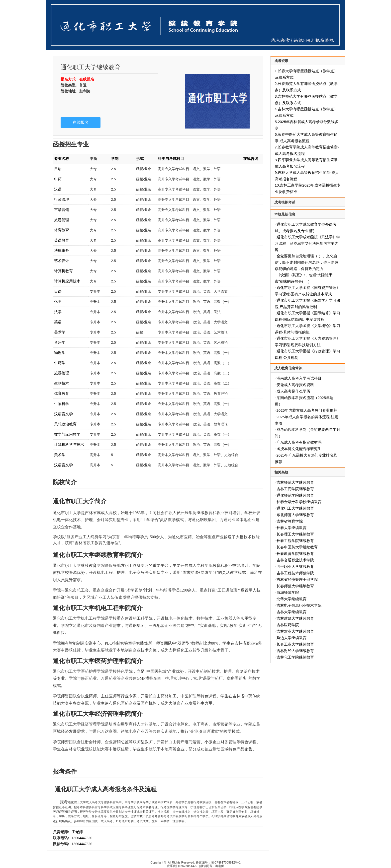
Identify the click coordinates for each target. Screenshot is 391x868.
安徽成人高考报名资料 (295, 385)
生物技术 (62, 383)
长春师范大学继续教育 (295, 586)
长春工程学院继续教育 (295, 541)
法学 (58, 312)
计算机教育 (63, 271)
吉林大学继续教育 (292, 612)
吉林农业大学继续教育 (295, 631)
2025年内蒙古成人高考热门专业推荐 (307, 410)
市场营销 (62, 210)
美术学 (60, 332)
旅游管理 (62, 220)
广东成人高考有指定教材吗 (299, 442)
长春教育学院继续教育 (295, 554)
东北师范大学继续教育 (295, 515)
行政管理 (62, 199)
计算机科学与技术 (69, 444)
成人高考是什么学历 (293, 391)
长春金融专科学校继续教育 (299, 502)
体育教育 (62, 230)
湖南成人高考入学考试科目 (299, 378)
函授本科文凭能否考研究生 (299, 449)
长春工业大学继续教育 (295, 644)
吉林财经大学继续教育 (295, 651)
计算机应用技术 (67, 281)
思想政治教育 (65, 424)
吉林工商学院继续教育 (295, 489)
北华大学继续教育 (292, 599)
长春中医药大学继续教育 (297, 547)
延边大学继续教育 (292, 638)
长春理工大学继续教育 (295, 534)
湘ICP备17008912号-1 (226, 863)
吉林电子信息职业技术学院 (299, 605)
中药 (58, 179)
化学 (58, 301)
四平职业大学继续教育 (295, 567)
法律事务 (62, 250)
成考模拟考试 (285, 202)
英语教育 (62, 240)
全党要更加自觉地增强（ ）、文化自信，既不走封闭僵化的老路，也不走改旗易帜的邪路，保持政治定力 (307, 262)
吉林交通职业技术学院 (295, 560)
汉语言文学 (63, 414)
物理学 (60, 353)
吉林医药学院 (288, 625)
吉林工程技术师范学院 (295, 573)
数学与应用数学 (67, 434)
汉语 (58, 189)
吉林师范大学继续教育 (295, 482)
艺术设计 (62, 261)
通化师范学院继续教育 (295, 495)
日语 (58, 169)
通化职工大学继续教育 (295, 508)
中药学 (60, 363)
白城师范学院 (288, 592)
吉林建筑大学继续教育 (295, 618)
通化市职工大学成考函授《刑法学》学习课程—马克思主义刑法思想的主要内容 (307, 243)
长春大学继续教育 (292, 528)
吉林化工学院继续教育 (295, 657)
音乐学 (60, 342)
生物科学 (62, 404)
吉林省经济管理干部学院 (297, 579)
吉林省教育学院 (290, 521)
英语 (58, 322)
